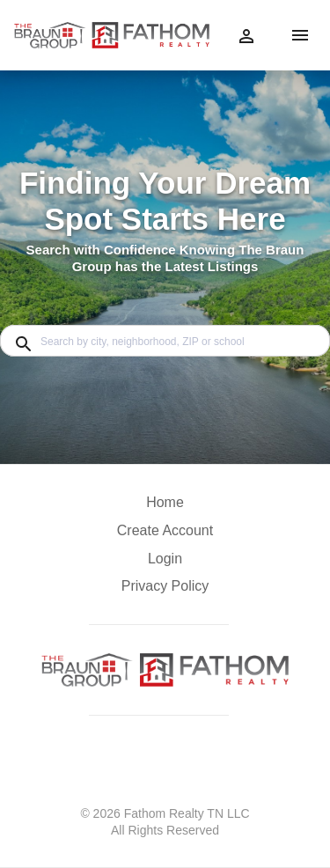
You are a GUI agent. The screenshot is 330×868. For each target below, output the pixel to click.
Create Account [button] (165, 530)
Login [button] (165, 559)
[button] (165, 563)
